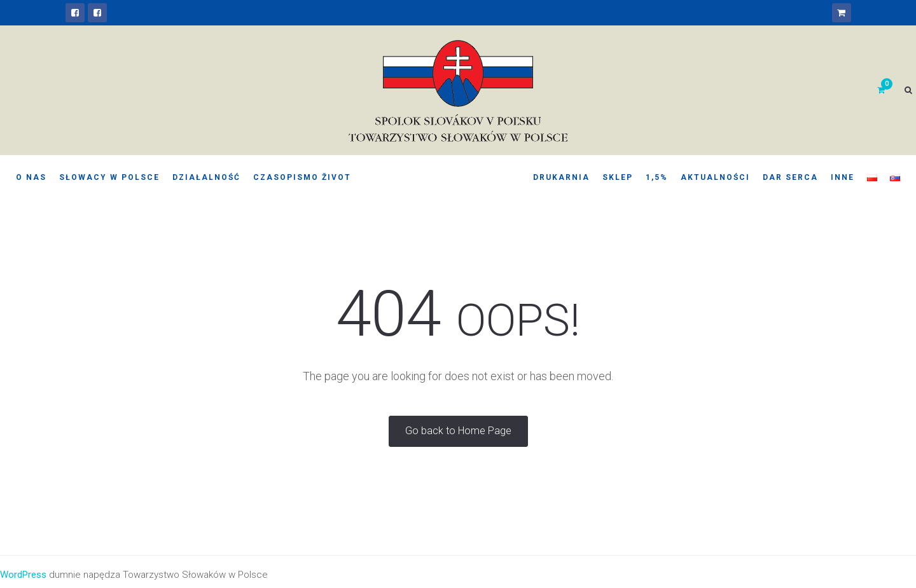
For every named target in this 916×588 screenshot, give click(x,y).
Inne (843, 177)
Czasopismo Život (302, 177)
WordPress (23, 575)
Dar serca (790, 177)
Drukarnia (561, 177)
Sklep (618, 177)
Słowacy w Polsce (109, 177)
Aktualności (715, 177)
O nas (31, 177)
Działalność (206, 177)
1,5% (657, 177)
